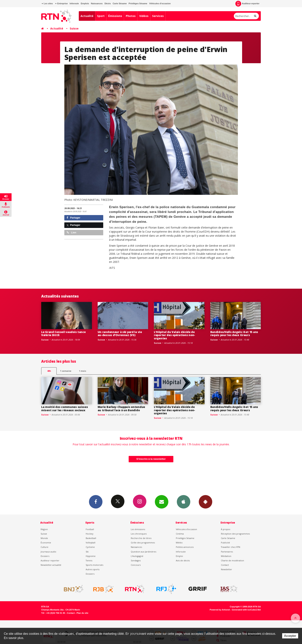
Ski (87, 552)
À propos (226, 529)
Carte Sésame (120, 3)
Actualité (87, 16)
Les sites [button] (47, 3)
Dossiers (45, 556)
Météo (179, 543)
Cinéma (180, 534)
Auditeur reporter (50, 560)
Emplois (85, 3)
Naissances (97, 3)
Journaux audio (48, 552)
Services (158, 16)
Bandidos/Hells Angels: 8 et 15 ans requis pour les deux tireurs (234, 334)
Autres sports (93, 569)
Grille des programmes (143, 543)
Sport (101, 16)
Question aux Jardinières (143, 552)
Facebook (96, 502)
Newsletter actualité (51, 565)
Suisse (74, 28)
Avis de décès (183, 560)
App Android (206, 502)
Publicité (225, 543)
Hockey (89, 534)
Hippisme (91, 556)
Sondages (136, 560)
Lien (71, 232)
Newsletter (226, 569)
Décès (108, 3)
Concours (136, 565)
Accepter (290, 636)
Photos (131, 16)
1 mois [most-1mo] (83, 371)
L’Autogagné (137, 556)
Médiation (226, 556)
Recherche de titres (141, 538)
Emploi (179, 556)
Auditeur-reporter (247, 4)
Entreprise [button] (61, 3)
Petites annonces (185, 547)
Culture (44, 547)
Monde (44, 538)
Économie (46, 543)
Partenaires (227, 552)
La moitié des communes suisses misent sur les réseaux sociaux (65, 409)
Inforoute (74, 3)
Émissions (115, 16)
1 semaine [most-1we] (66, 371)
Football (90, 529)
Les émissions (138, 529)
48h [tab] (49, 371)
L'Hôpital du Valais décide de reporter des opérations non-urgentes (174, 335)
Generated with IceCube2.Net (246, 610)
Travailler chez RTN (231, 547)
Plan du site (82, 613)
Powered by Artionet (220, 610)
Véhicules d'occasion (160, 3)
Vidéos (144, 16)
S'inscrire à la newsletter (151, 459)
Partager (73, 218)
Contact (225, 565)
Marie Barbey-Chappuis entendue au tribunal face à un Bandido (121, 409)
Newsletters (162, 502)
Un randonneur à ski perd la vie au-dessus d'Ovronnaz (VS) (120, 334)
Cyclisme (90, 547)
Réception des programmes (235, 534)
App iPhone (184, 502)
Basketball (91, 538)
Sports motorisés (94, 565)
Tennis (89, 560)
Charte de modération (232, 560)
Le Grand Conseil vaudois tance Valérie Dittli (63, 334)
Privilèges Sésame (138, 3)
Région (44, 529)
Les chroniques (139, 534)
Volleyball (91, 543)
